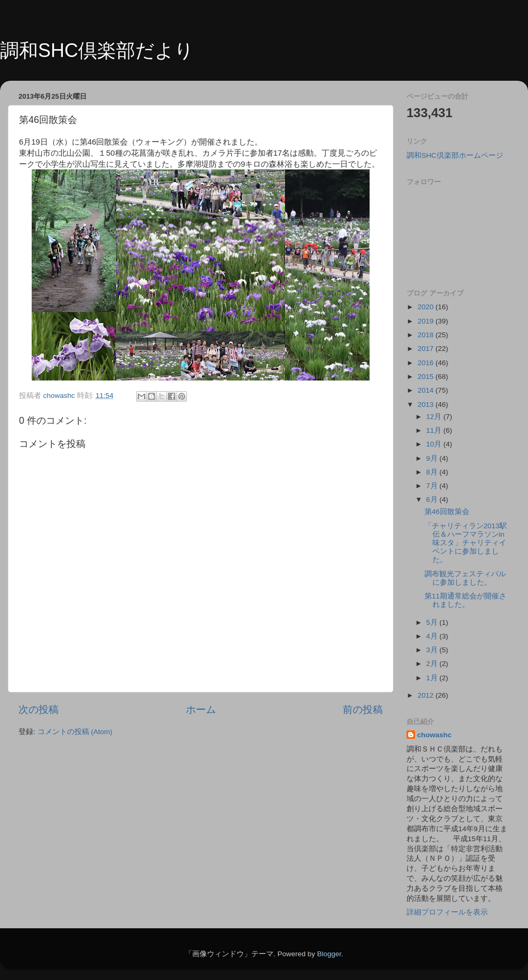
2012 (427, 695)
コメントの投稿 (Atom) (75, 732)
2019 (427, 321)
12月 (435, 417)
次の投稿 (39, 710)
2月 (433, 664)
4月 (433, 636)
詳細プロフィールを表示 (447, 912)
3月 (433, 650)
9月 (433, 458)
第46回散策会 (447, 512)
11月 (435, 430)
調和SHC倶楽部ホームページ (455, 155)
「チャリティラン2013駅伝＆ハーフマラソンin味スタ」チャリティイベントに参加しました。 (466, 543)
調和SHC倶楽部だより (97, 50)
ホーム (201, 710)
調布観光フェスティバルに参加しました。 (465, 578)
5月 (433, 622)
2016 (427, 363)
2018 (427, 335)
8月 (433, 472)
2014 (427, 390)
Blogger (329, 954)
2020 (427, 307)
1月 (433, 678)
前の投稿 (363, 710)
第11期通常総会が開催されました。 (465, 600)
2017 (427, 349)
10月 (435, 444)
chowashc (434, 735)
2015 (427, 377)
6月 (433, 499)
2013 (427, 405)
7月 (433, 486)
